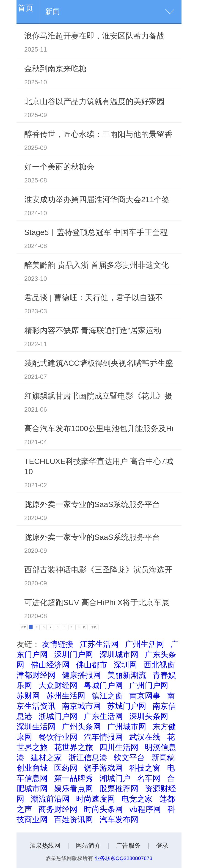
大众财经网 (58, 685)
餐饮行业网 (58, 737)
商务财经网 (58, 809)
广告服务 (128, 846)
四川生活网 (119, 747)
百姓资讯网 (74, 819)
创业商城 (32, 768)
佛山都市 (92, 665)
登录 (162, 846)
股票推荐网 (119, 788)
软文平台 (129, 758)
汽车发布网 (119, 819)
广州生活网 (145, 644)
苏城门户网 (127, 706)
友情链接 (58, 644)
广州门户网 (149, 685)
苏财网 (28, 696)
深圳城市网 (119, 654)
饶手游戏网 (103, 768)
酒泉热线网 (45, 846)
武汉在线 (145, 737)
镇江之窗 (107, 696)
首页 (25, 8)
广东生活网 (103, 716)
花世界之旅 (74, 747)
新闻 (52, 11)
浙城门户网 (58, 716)
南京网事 (145, 696)
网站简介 (88, 846)
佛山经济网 (50, 665)
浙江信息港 (88, 758)
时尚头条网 (103, 809)
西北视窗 (159, 665)
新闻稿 (163, 758)
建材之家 (46, 758)
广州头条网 (81, 727)
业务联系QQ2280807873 (124, 858)
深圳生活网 (36, 727)
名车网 (149, 778)
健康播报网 (81, 675)
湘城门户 (115, 778)
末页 (94, 627)
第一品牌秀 (74, 778)
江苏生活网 (99, 644)
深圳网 (125, 665)
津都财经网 (36, 675)
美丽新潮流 (127, 675)
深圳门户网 (74, 654)
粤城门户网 (103, 685)
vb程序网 (145, 809)
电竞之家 (137, 799)
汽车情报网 (103, 737)
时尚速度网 (96, 799)
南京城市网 (81, 706)
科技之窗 (145, 768)
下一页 (82, 627)
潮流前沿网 (50, 799)
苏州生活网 (66, 696)
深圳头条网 (149, 716)
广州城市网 (127, 727)
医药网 (66, 768)
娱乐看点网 (74, 788)
